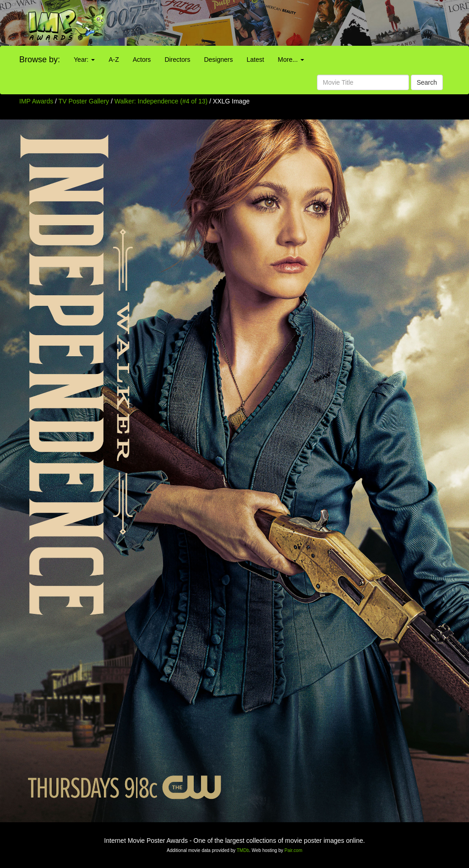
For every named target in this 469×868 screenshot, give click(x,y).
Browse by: (40, 60)
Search (427, 82)
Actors (142, 60)
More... (291, 60)
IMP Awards (36, 101)
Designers (218, 60)
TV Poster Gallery (84, 101)
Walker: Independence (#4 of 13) (161, 101)
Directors (177, 60)
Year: (84, 60)
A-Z (114, 60)
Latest (255, 60)
